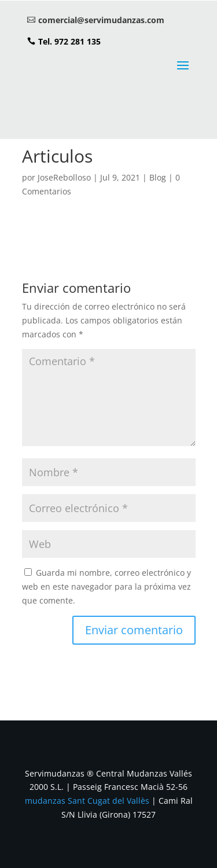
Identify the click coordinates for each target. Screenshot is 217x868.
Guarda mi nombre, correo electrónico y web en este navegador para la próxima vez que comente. (106, 586)
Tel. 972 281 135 (69, 41)
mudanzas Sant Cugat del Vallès (87, 801)
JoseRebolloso (64, 177)
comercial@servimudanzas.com (101, 20)
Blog (158, 177)
